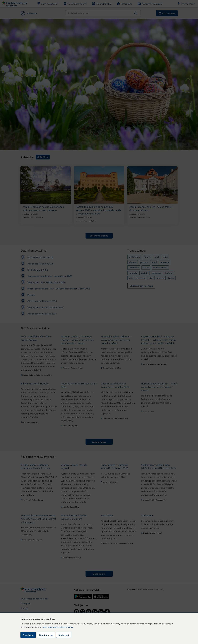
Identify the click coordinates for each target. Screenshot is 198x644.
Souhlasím (28, 635)
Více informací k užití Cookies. (58, 627)
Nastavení (64, 635)
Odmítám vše (46, 635)
